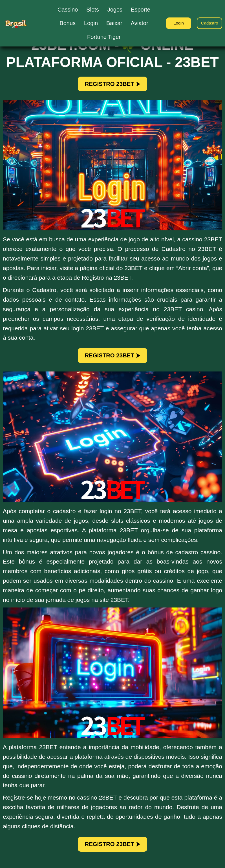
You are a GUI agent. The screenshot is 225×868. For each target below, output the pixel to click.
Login (174, 23)
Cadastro (208, 23)
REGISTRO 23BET (112, 85)
